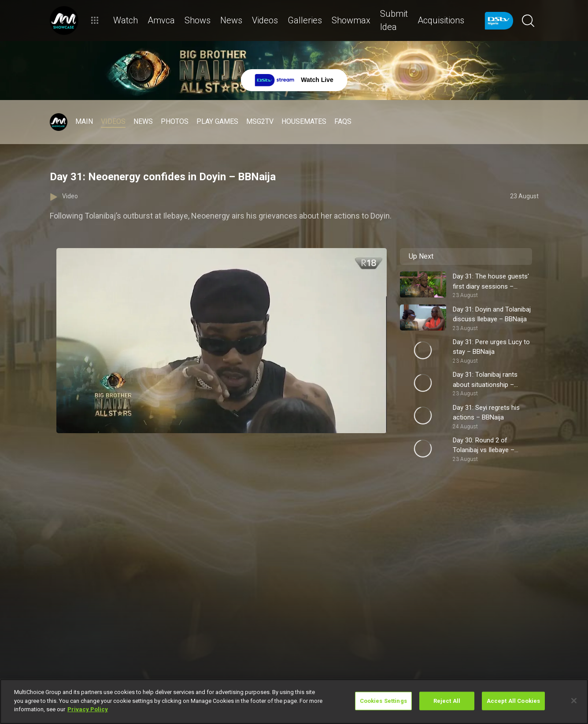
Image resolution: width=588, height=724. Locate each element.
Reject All (447, 701)
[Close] (574, 701)
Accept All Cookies (513, 701)
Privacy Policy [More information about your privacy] (88, 709)
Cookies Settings (383, 701)
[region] (294, 702)
